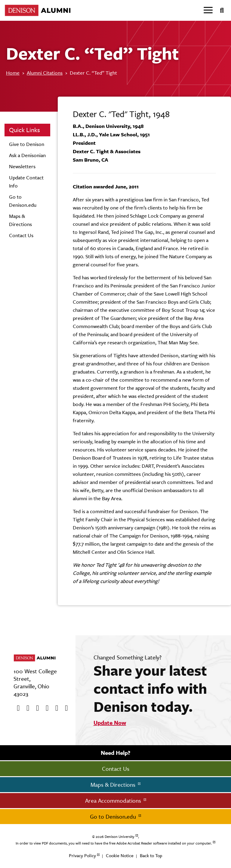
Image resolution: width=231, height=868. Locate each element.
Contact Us (21, 235)
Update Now (110, 723)
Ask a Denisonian (27, 155)
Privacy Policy (82, 856)
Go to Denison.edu (114, 817)
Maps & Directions (114, 785)
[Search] (219, 11)
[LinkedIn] (64, 708)
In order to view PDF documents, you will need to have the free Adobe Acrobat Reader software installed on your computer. (114, 843)
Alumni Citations (45, 73)
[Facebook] (16, 708)
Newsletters (22, 166)
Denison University (120, 837)
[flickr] (55, 708)
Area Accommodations (114, 801)
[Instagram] (45, 708)
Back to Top (151, 856)
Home (13, 73)
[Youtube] (35, 708)
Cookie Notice (120, 856)
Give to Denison (27, 144)
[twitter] (26, 708)
